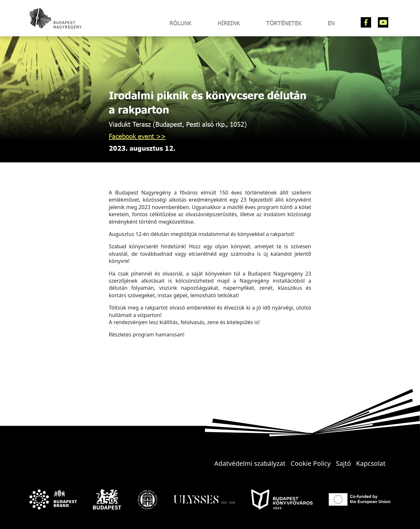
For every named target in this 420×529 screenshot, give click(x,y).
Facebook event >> (137, 136)
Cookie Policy (311, 463)
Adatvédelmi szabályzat (250, 463)
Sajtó (343, 463)
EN (331, 23)
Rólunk (181, 23)
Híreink (229, 23)
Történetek (284, 23)
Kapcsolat (371, 463)
